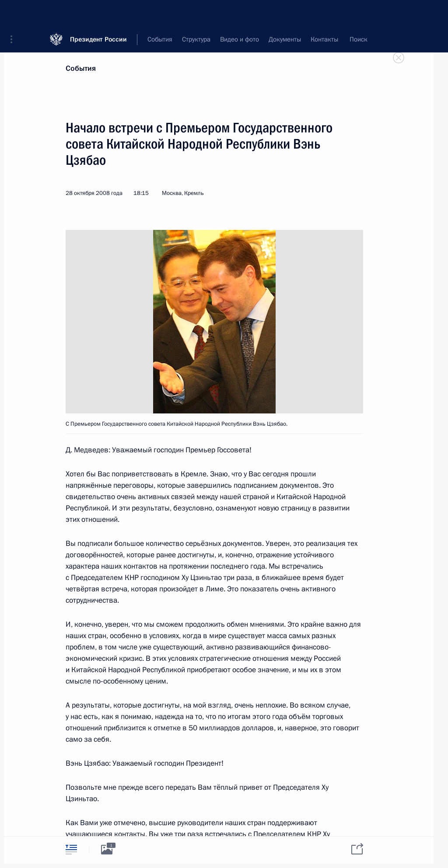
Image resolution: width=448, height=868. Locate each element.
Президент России (98, 13)
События (81, 68)
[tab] (71, 849)
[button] (14, 13)
